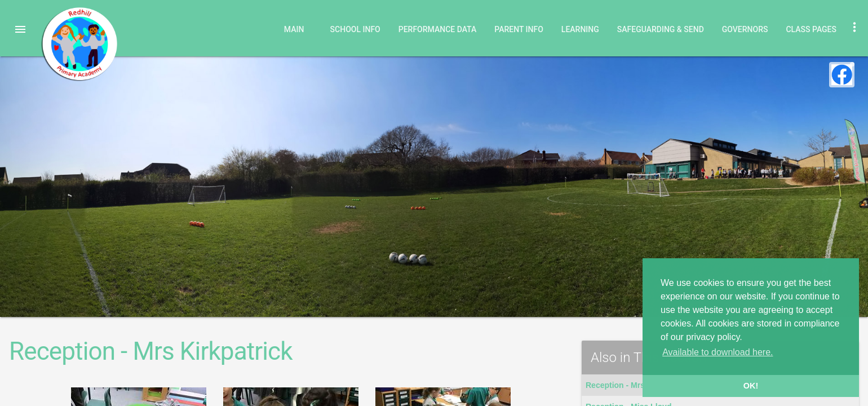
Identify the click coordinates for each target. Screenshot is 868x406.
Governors (745, 29)
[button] (20, 29)
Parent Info (519, 29)
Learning (580, 29)
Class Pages (811, 29)
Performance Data (438, 29)
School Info (355, 29)
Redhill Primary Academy (79, 44)
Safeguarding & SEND (661, 29)
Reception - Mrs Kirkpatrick (637, 385)
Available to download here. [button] (718, 352)
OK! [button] (751, 386)
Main (294, 29)
